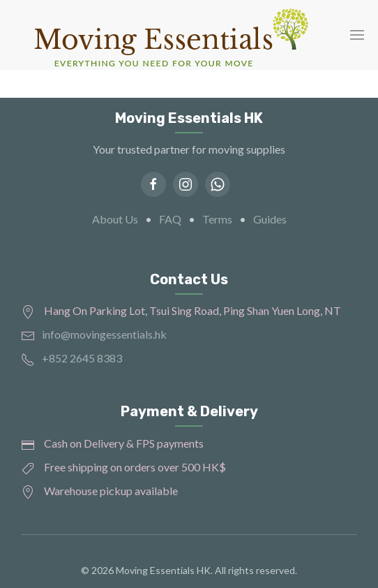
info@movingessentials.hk (104, 334)
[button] (357, 35)
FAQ (170, 219)
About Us (115, 219)
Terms (217, 219)
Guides (270, 219)
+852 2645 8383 (82, 358)
